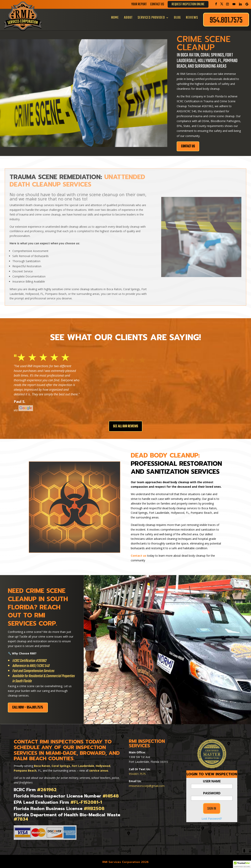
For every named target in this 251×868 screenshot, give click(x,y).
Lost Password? (212, 827)
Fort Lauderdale (83, 764)
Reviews (192, 18)
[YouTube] (234, 4)
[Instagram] (227, 4)
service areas (99, 769)
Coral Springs (61, 764)
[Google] (247, 4)
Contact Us (157, 5)
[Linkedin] (240, 4)
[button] (242, 864)
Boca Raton (42, 764)
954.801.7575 (137, 772)
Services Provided (151, 18)
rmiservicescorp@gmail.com (147, 784)
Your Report (139, 5)
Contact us (139, 554)
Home (115, 18)
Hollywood (103, 764)
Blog (177, 18)
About (128, 18)
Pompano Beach (25, 769)
